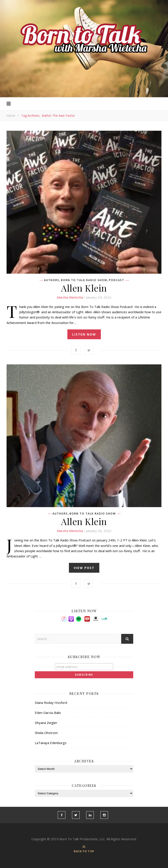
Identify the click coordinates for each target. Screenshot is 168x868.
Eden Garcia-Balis (48, 713)
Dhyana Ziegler (46, 723)
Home (11, 116)
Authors (52, 280)
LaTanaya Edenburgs (51, 743)
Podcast (117, 280)
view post (84, 568)
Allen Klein (84, 288)
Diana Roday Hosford (51, 703)
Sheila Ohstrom (46, 733)
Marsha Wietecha (70, 297)
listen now (84, 334)
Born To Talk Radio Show (84, 280)
